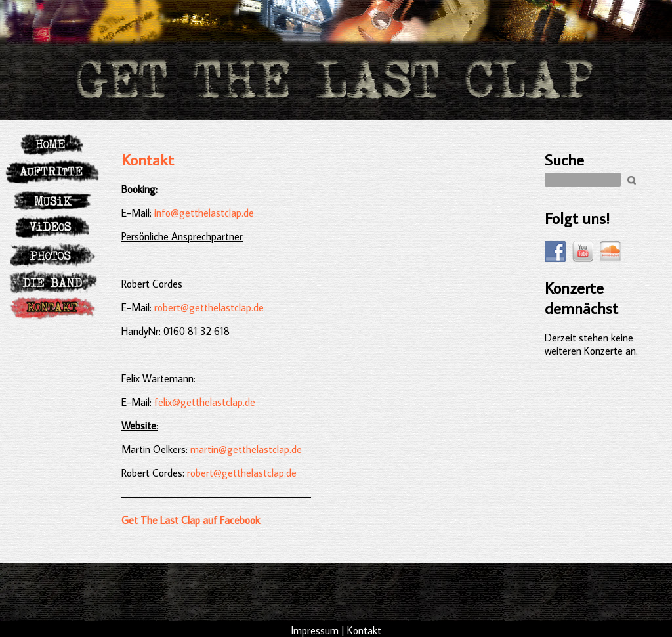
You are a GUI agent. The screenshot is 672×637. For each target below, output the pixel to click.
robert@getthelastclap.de (209, 307)
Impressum (315, 630)
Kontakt (148, 159)
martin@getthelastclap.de (246, 449)
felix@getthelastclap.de (205, 402)
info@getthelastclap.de (203, 213)
